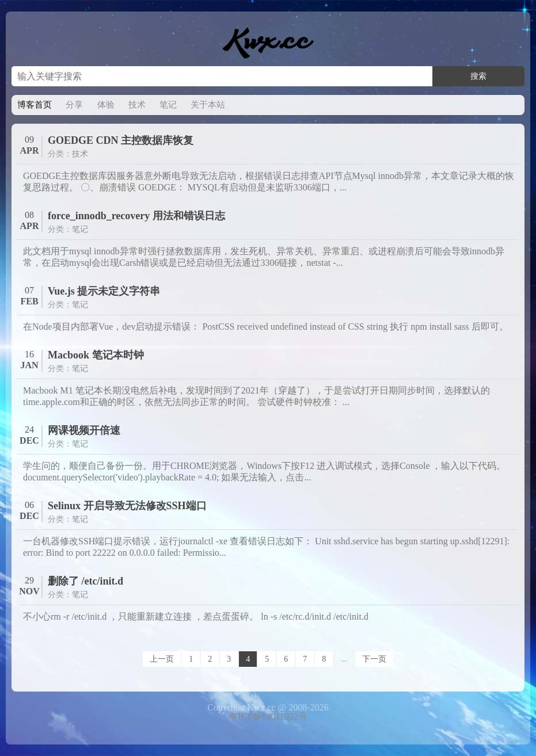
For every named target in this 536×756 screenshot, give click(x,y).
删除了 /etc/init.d (85, 581)
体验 (106, 105)
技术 (137, 105)
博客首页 (35, 105)
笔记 (168, 105)
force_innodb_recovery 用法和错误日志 (136, 216)
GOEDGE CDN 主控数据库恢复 (121, 140)
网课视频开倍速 (84, 430)
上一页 (162, 659)
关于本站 (208, 105)
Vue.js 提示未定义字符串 (104, 291)
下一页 (374, 659)
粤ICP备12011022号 (268, 717)
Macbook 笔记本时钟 (96, 355)
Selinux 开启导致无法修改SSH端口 (127, 506)
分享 (74, 105)
